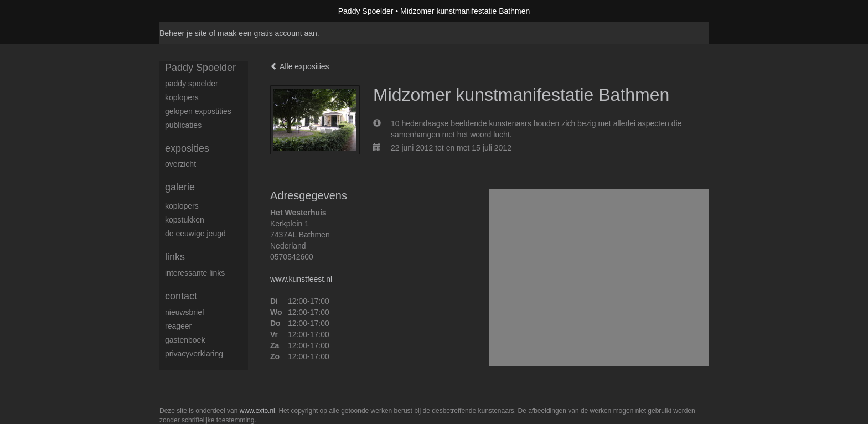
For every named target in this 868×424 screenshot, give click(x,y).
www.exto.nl (257, 411)
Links (175, 257)
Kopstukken (185, 220)
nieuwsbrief (185, 312)
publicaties (183, 125)
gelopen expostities (198, 111)
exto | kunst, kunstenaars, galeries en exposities (191, 11)
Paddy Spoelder (366, 11)
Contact (181, 296)
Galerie (180, 187)
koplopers (182, 97)
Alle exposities (300, 66)
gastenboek (185, 340)
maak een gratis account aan (267, 33)
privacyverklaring (194, 354)
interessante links (195, 273)
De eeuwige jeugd (195, 234)
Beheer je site (183, 33)
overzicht (180, 164)
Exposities (187, 148)
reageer (178, 326)
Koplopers (182, 206)
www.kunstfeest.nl (301, 279)
